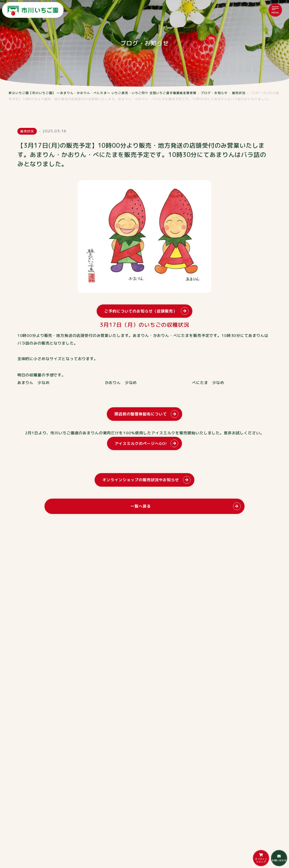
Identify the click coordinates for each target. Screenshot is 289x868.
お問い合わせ (279, 858)
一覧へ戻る (141, 506)
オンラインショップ (261, 858)
